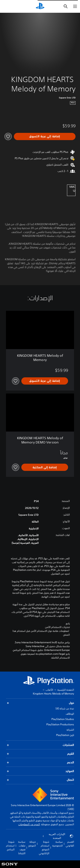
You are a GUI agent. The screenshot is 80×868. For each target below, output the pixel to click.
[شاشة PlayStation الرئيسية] (40, 6)
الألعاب (49, 690)
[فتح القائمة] (75, 6)
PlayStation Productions (60, 724)
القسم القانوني (70, 844)
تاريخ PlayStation (65, 735)
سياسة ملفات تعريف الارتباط (22, 847)
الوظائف (70, 714)
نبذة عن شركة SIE (65, 708)
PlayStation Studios (63, 719)
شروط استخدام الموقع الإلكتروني (44, 847)
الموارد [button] (40, 771)
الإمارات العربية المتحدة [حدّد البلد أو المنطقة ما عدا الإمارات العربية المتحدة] (58, 836)
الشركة (70, 730)
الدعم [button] (40, 762)
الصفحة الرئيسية (66, 690)
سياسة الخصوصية (57, 844)
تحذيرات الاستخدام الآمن (57, 627)
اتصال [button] (40, 780)
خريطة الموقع (32, 844)
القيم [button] (40, 754)
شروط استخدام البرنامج (10, 846)
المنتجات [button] (40, 745)
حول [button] (40, 703)
